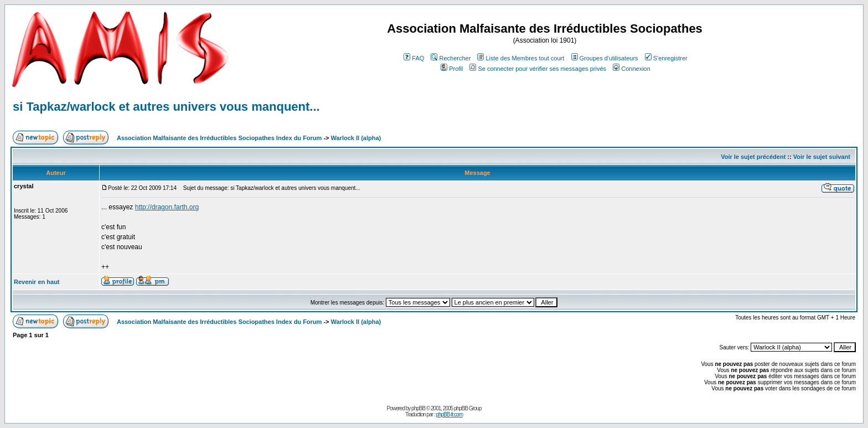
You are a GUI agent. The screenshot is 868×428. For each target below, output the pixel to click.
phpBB (418, 408)
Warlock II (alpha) (356, 138)
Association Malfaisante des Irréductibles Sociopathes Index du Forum (219, 138)
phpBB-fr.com (449, 414)
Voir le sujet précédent (753, 157)
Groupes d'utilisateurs (605, 58)
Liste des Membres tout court (521, 58)
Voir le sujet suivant (822, 157)
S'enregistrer (666, 58)
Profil (452, 69)
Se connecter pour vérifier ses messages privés (538, 69)
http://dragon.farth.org (167, 207)
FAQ (414, 58)
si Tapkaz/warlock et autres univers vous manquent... (166, 107)
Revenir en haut (37, 282)
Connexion (632, 69)
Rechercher (451, 58)
